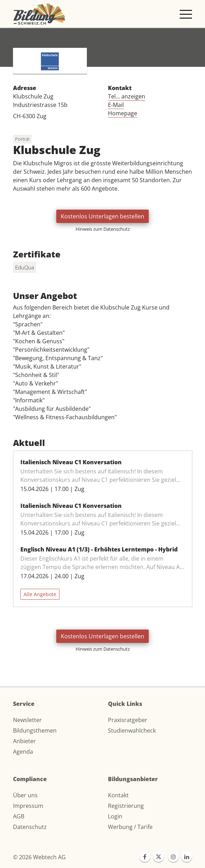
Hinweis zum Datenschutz (103, 229)
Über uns (25, 795)
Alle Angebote (40, 594)
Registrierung (126, 806)
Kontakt (118, 795)
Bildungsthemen (35, 730)
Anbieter (24, 741)
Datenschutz (30, 827)
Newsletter (27, 720)
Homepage (123, 113)
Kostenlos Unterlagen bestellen (102, 216)
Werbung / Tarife (130, 827)
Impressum (28, 806)
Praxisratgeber (128, 720)
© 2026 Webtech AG (39, 857)
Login (115, 816)
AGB (19, 816)
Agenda (23, 752)
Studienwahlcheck (132, 730)
